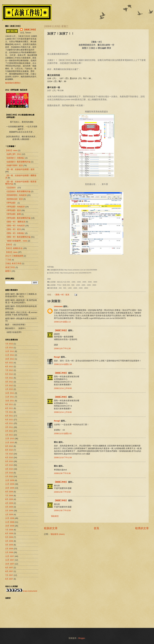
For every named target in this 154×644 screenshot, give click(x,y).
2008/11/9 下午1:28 (62, 348)
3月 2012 (9, 382)
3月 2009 (9, 507)
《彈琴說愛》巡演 (13, 210)
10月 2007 (10, 564)
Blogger (82, 638)
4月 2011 (9, 423)
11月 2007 (10, 560)
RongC (57, 357)
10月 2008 (10, 526)
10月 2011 (10, 401)
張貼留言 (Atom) (58, 534)
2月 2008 (9, 549)
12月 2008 (10, 518)
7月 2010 (9, 454)
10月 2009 (10, 488)
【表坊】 (9, 245)
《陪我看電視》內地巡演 (16, 195)
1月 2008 (9, 552)
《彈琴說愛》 (11, 203)
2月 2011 (9, 431)
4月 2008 (9, 541)
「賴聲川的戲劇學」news (16, 241)
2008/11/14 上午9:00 (63, 388)
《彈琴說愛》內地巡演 (15, 207)
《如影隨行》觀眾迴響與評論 (18, 162)
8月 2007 (9, 571)
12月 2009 (10, 480)
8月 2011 (9, 408)
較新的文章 (51, 528)
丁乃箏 (8, 260)
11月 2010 (10, 442)
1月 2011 (9, 435)
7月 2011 (9, 412)
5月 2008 (9, 537)
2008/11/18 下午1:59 (63, 457)
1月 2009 (9, 514)
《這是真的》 (11, 188)
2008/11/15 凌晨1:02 (63, 433)
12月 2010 (10, 439)
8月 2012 (9, 367)
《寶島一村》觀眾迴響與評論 (18, 237)
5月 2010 (9, 461)
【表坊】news (11, 252)
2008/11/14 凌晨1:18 (63, 364)
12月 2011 (10, 393)
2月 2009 (9, 511)
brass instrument (30, 591)
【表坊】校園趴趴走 (14, 248)
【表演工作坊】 (61, 330)
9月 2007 (9, 568)
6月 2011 (9, 416)
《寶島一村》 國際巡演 (15, 222)
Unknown (58, 306)
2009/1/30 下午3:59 (62, 492)
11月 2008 (10, 522)
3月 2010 (9, 469)
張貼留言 (55, 516)
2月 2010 (9, 473)
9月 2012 (9, 363)
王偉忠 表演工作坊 (13, 263)
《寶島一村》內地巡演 (15, 226)
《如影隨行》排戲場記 (15, 158)
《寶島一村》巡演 (61, 295)
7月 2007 (9, 575)
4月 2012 (9, 378)
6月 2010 (9, 457)
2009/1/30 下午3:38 (62, 473)
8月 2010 (9, 450)
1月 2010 (9, 476)
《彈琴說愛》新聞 (13, 214)
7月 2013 (9, 344)
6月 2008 (9, 533)
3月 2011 (9, 427)
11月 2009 (10, 484)
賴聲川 (8, 271)
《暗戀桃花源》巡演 (14, 199)
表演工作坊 (10, 267)
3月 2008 (9, 545)
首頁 (96, 528)
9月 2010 (9, 446)
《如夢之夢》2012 (13, 154)
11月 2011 (10, 397)
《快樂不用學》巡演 (14, 165)
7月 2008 (9, 530)
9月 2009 (9, 492)
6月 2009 (9, 499)
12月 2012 (10, 351)
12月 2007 (10, 556)
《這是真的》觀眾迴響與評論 (18, 191)
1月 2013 (9, 348)
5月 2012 (9, 374)
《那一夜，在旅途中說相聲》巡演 (20, 169)
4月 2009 (9, 503)
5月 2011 (9, 420)
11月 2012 (10, 355)
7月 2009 (9, 496)
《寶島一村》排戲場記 (15, 233)
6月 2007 (9, 579)
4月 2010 (9, 465)
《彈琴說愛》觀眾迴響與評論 (18, 218)
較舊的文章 (142, 528)
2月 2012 (9, 385)
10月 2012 (10, 359)
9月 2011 (9, 404)
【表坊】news (11, 150)
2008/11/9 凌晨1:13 (62, 322)
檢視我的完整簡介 (13, 83)
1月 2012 (9, 389)
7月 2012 (9, 370)
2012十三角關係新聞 (14, 256)
